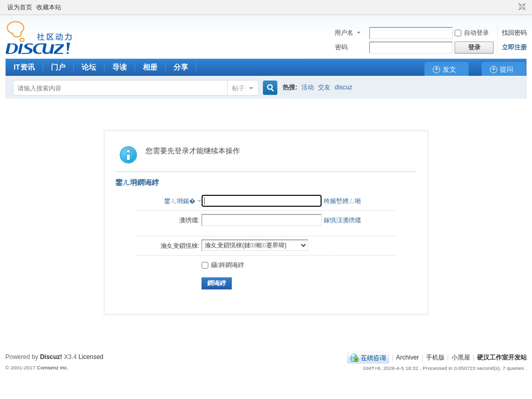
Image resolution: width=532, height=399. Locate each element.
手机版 (435, 357)
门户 (58, 67)
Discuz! (51, 357)
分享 (181, 67)
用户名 (344, 33)
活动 (308, 87)
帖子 (238, 88)
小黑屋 (461, 357)
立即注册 (514, 47)
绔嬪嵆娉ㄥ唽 (342, 201)
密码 (341, 47)
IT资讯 (24, 67)
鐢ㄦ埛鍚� (180, 201)
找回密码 (514, 33)
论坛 (89, 67)
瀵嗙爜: (189, 220)
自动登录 (472, 33)
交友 (324, 87)
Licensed (91, 357)
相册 (150, 67)
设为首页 (20, 7)
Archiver (407, 357)
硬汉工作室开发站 (502, 357)
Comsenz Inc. (53, 368)
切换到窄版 (521, 7)
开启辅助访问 (512, 7)
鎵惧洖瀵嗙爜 (342, 220)
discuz (343, 87)
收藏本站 (49, 7)
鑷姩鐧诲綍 (223, 265)
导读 (119, 67)
